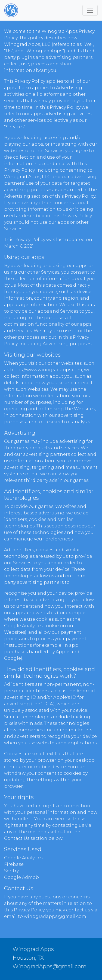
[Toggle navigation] (90, 10)
